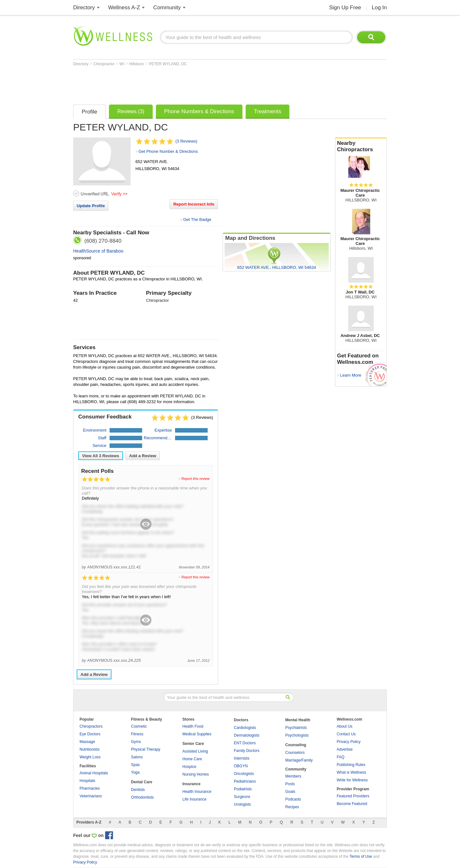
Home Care (192, 759)
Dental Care (142, 782)
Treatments (268, 111)
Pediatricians (245, 781)
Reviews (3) (131, 111)
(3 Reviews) (186, 141)
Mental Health (298, 720)
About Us (345, 726)
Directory (84, 8)
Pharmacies (90, 788)
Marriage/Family (299, 760)
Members (293, 776)
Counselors (295, 753)
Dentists (138, 790)
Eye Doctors (90, 734)
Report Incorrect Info (194, 204)
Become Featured (352, 804)
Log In (379, 8)
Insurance (192, 784)
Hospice (189, 767)
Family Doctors (247, 751)
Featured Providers (353, 796)
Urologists (242, 804)
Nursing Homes (196, 774)
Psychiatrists (296, 728)
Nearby (361, 146)
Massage (87, 742)
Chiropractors (91, 726)
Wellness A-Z (124, 8)
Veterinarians (91, 796)
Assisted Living (195, 751)
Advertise (345, 749)
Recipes (292, 807)
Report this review (195, 479)
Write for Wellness (352, 780)
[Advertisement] (189, 84)
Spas (135, 765)
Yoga (135, 772)
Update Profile (91, 206)
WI (122, 64)
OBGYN (241, 766)
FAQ (341, 757)
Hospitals (87, 781)
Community (167, 8)
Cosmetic (139, 726)
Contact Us (346, 734)
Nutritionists (90, 749)
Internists (242, 758)
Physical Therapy (146, 749)
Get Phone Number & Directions (168, 151)
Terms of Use (361, 856)
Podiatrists (243, 789)
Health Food (193, 726)
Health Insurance (197, 792)
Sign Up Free (345, 8)
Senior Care (193, 744)
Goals (290, 792)
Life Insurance (194, 799)
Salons (137, 757)
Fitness (137, 734)
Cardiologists (245, 728)
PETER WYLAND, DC (168, 64)
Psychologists (297, 735)
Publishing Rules (351, 765)
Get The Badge (197, 219)
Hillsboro (137, 64)
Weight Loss (90, 757)
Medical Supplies (197, 734)
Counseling (296, 745)
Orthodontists (142, 797)
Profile (89, 112)
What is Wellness (351, 772)
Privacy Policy (349, 742)
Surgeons (242, 797)
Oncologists (244, 774)
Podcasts (293, 799)
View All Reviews (101, 456)
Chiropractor (104, 64)
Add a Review (143, 456)
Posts (290, 784)
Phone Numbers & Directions (199, 111)
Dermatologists (247, 735)
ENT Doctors (245, 743)
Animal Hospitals (94, 773)
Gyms (136, 742)
